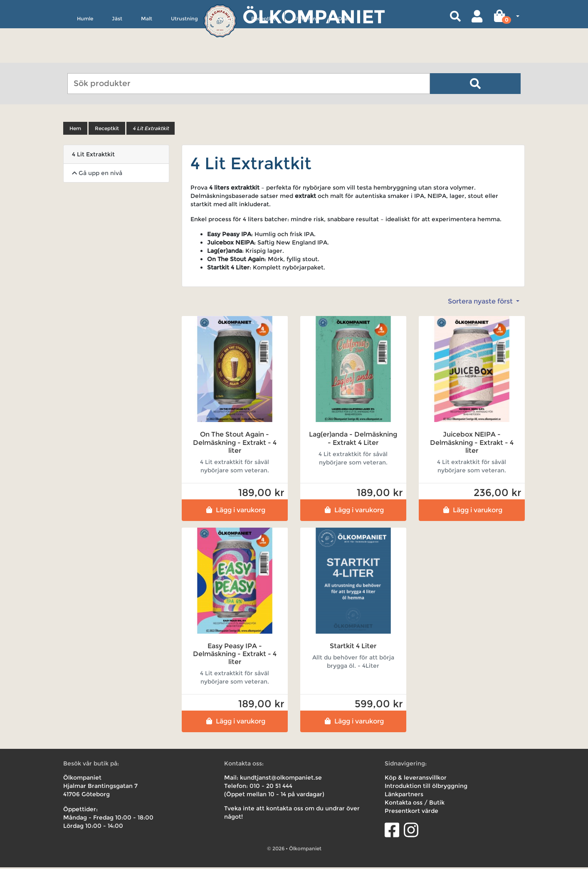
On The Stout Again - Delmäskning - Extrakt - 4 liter (235, 444)
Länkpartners (404, 796)
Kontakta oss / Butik (415, 804)
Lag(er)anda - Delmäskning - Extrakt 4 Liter (353, 440)
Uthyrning (307, 57)
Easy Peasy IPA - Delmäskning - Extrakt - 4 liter (235, 655)
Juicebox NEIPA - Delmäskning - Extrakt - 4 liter (472, 444)
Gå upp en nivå (97, 175)
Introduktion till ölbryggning (426, 788)
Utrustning (184, 57)
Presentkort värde (411, 812)
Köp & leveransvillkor (416, 779)
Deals (345, 57)
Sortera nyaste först (481, 303)
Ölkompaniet (314, 16)
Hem (75, 130)
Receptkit (263, 57)
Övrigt (225, 57)
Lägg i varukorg (235, 512)
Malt (147, 57)
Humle (85, 57)
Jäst (117, 57)
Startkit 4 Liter (353, 648)
